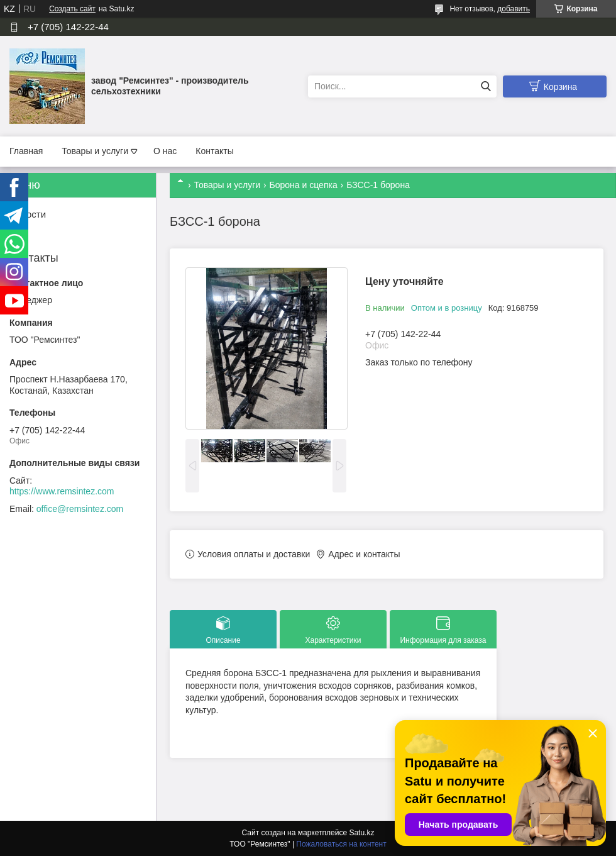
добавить (514, 9)
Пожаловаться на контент (341, 844)
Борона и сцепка (304, 185)
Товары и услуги (95, 151)
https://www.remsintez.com (62, 491)
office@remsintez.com (80, 509)
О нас (165, 151)
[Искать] (486, 86)
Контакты (214, 151)
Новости (28, 214)
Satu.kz (361, 833)
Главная (26, 151)
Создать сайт (72, 9)
